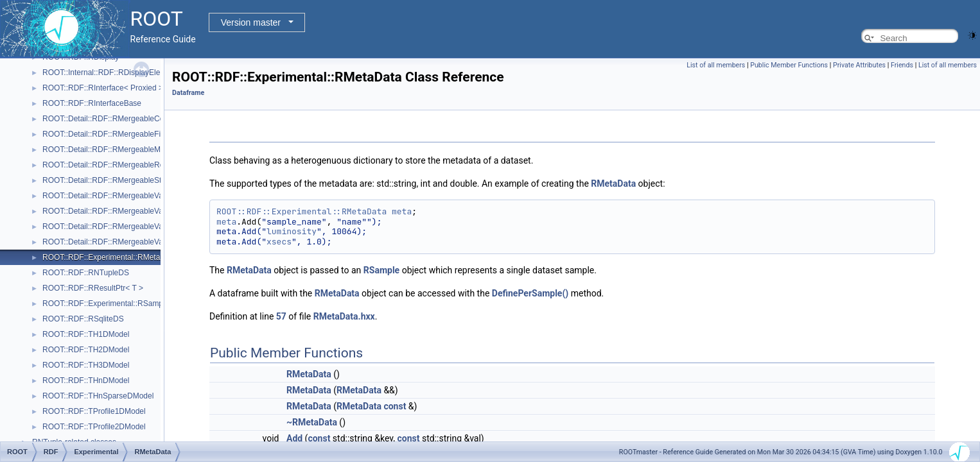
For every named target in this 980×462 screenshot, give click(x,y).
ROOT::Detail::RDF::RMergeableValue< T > (117, 196)
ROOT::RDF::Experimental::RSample (106, 304)
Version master (251, 22)
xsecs (279, 242)
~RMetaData (312, 422)
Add (294, 438)
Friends (902, 65)
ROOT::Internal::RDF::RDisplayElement (110, 73)
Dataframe (188, 93)
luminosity (292, 231)
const (395, 406)
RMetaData (613, 184)
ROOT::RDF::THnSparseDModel (98, 396)
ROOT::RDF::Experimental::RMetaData (109, 257)
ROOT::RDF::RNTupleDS (86, 273)
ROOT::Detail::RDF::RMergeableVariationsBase (124, 242)
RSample (381, 270)
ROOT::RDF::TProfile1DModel (94, 411)
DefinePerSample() (530, 293)
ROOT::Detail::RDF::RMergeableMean (108, 150)
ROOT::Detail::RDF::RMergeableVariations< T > (124, 227)
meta (402, 211)
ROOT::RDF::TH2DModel (86, 350)
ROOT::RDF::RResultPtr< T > (93, 288)
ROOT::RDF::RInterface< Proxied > (103, 88)
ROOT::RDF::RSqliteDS (83, 319)
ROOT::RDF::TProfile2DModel (94, 427)
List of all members (716, 65)
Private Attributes (859, 65)
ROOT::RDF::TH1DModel (86, 334)
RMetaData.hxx (344, 316)
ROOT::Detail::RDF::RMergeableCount (109, 119)
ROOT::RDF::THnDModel (86, 381)
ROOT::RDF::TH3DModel (86, 365)
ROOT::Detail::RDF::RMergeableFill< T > (112, 134)
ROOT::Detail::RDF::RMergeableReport (110, 165)
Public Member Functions (789, 65)
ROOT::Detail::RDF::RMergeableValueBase (117, 211)
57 (281, 316)
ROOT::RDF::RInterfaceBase (92, 103)
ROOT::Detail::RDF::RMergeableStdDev (111, 180)
